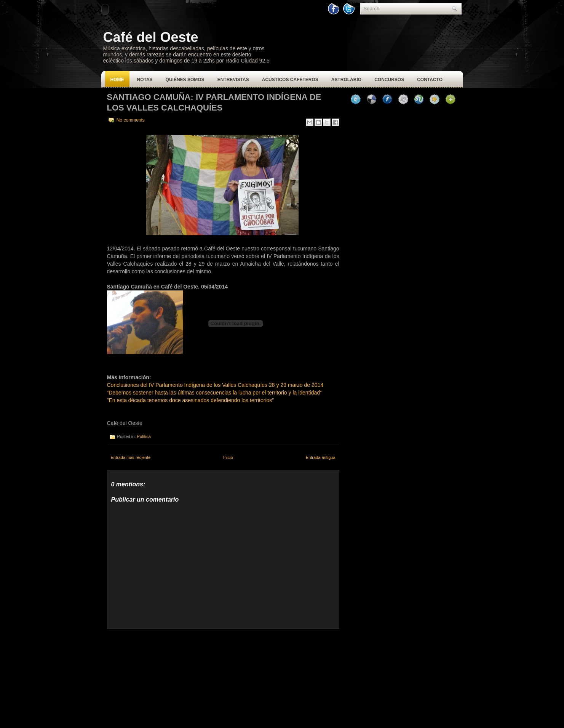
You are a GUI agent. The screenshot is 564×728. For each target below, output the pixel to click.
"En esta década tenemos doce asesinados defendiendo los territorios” (190, 400)
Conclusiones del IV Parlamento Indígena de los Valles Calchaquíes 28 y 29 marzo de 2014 (215, 385)
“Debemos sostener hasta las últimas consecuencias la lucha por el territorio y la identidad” (214, 393)
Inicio (228, 457)
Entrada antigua (321, 457)
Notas (145, 80)
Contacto (430, 80)
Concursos (389, 80)
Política (144, 436)
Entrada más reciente (131, 457)
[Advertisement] (164, 677)
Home (117, 80)
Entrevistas (233, 80)
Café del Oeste (151, 37)
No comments (131, 120)
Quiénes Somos (185, 80)
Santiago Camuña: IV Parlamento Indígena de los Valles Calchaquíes (214, 102)
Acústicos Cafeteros (290, 80)
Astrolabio (346, 80)
